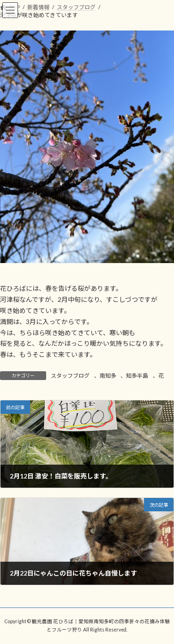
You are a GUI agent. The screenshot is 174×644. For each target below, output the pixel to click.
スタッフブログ (70, 376)
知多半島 (137, 376)
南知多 (108, 376)
